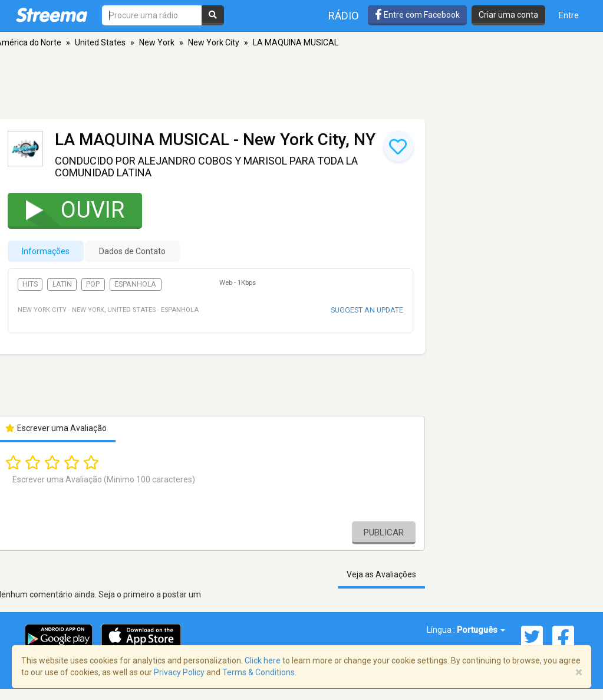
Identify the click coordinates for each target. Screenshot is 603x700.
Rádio (344, 16)
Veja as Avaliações (381, 574)
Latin (62, 284)
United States (100, 42)
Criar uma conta (508, 15)
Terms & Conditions (258, 672)
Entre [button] (569, 15)
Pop (93, 284)
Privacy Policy (179, 672)
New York (157, 42)
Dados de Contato (132, 251)
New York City (214, 42)
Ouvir (67, 210)
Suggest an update (367, 310)
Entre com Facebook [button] (417, 15)
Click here (263, 660)
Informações (46, 251)
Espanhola (135, 284)
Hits (30, 284)
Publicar (384, 533)
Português (481, 630)
